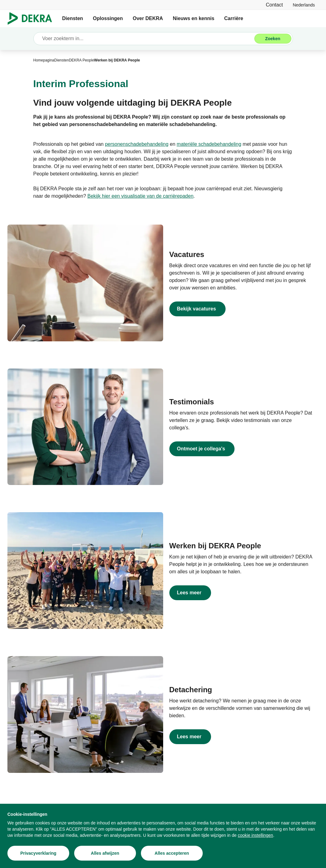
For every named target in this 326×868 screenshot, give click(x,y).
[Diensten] (62, 60)
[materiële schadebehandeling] (209, 144)
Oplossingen (108, 18)
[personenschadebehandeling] (137, 144)
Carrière (234, 18)
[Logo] (32, 19)
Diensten (73, 18)
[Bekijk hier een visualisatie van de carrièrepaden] (140, 196)
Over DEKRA (148, 18)
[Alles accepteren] (172, 853)
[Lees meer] (241, 593)
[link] (304, 5)
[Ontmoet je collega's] (241, 449)
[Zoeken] (273, 39)
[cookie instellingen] (256, 835)
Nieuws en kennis (193, 18)
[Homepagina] (44, 60)
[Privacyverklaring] (38, 853)
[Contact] (274, 5)
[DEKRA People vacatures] (241, 309)
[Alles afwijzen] (105, 853)
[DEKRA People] (81, 60)
